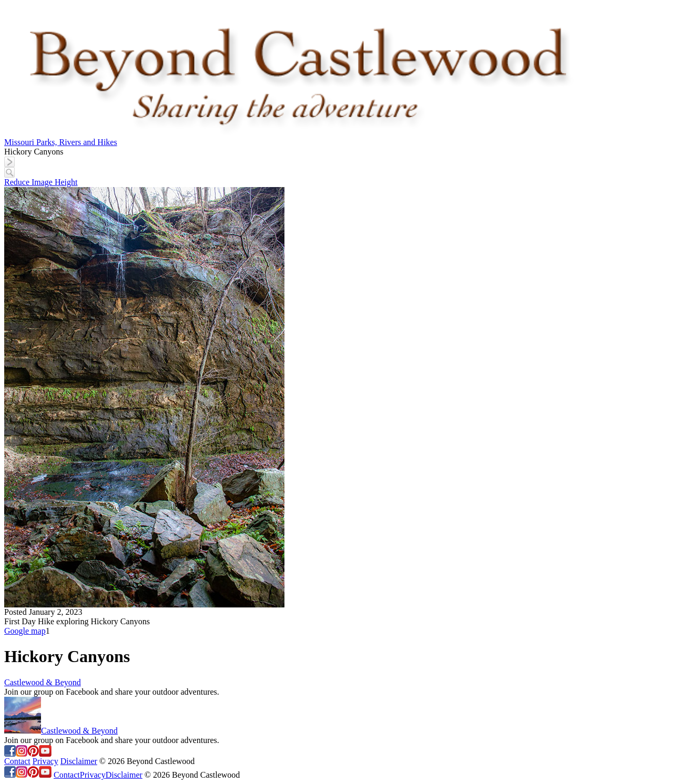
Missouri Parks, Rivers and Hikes (61, 142)
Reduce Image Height (41, 182)
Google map (25, 631)
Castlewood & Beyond (43, 682)
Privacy (45, 761)
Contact (17, 761)
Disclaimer (79, 761)
